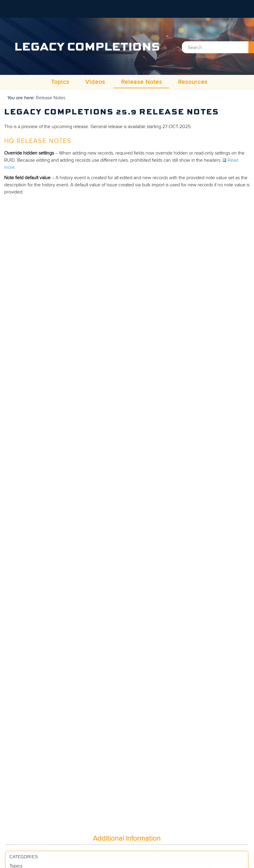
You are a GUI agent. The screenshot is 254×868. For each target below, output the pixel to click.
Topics (60, 82)
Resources (193, 82)
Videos (95, 82)
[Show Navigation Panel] (246, 9)
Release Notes (142, 82)
